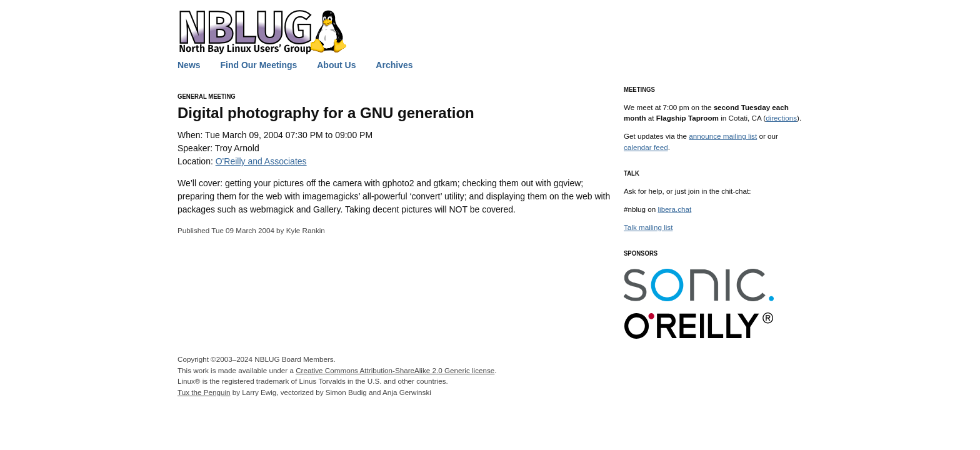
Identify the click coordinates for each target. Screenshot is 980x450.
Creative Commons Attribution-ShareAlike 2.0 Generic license (395, 370)
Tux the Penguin (204, 392)
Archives (394, 65)
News (189, 65)
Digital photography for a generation (326, 113)
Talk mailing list (648, 227)
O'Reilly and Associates (261, 161)
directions (781, 118)
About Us (336, 65)
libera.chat (674, 209)
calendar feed (646, 147)
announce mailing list (723, 136)
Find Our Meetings (258, 65)
